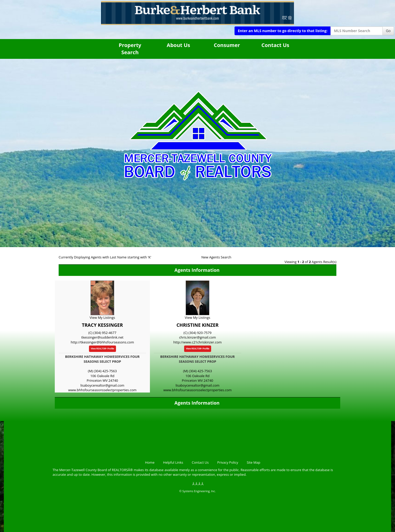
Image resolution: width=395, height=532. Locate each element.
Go (388, 31)
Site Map (253, 462)
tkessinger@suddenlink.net (102, 337)
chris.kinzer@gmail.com (197, 337)
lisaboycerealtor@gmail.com (102, 385)
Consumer (227, 45)
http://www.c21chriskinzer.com (197, 342)
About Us (178, 45)
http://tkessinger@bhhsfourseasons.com (102, 342)
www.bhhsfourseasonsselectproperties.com (102, 390)
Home (150, 462)
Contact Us (275, 45)
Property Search (130, 49)
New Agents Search (216, 257)
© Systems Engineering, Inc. (197, 491)
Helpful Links (173, 462)
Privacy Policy (228, 462)
